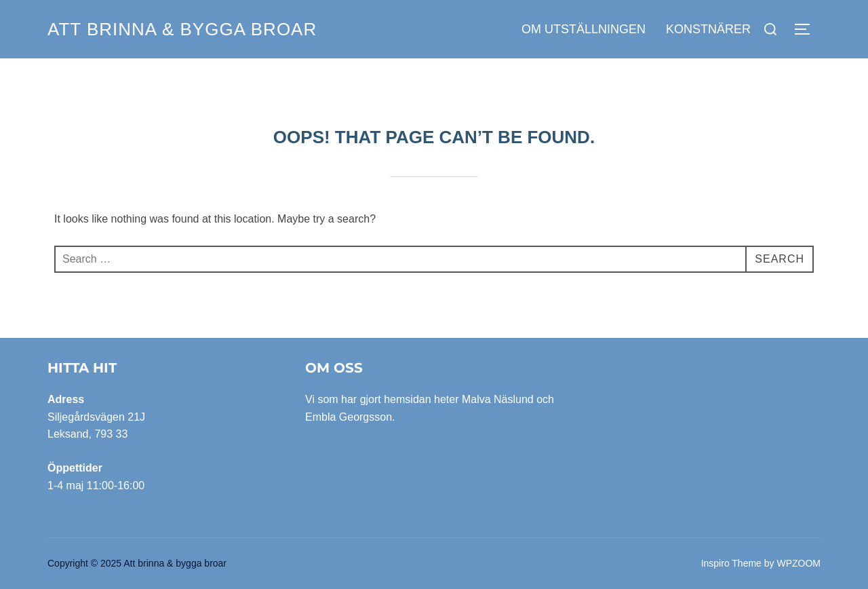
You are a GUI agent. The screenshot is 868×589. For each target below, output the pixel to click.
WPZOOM (798, 563)
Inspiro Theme (731, 563)
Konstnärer (708, 29)
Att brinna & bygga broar (182, 29)
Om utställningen (584, 29)
